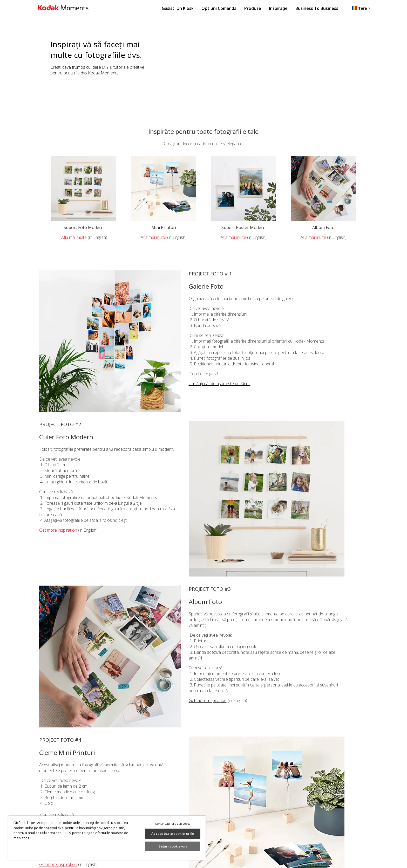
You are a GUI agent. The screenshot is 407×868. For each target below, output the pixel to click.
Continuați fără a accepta (173, 824)
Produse (253, 8)
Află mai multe (74, 237)
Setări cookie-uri (173, 846)
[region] (107, 838)
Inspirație (278, 8)
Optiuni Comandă (219, 8)
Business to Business (317, 8)
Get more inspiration (58, 530)
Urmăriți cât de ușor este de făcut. (220, 384)
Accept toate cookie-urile (173, 834)
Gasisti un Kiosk (178, 8)
